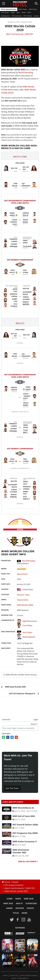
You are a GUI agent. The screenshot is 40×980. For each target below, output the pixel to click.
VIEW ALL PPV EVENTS (28, 862)
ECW (29, 13)
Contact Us (14, 975)
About (5, 975)
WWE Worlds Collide (25, 605)
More (24, 913)
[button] (20, 156)
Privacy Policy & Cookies (28, 975)
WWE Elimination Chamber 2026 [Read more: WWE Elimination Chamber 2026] (21, 851)
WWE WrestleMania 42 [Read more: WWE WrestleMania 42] (23, 808)
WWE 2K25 (8, 903)
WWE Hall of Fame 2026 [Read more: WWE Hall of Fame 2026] (24, 816)
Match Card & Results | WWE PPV (20, 34)
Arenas (36, 16)
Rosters (20, 908)
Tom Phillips (25, 626)
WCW (24, 13)
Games (9, 908)
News (18, 899)
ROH (18, 13)
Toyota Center (23, 600)
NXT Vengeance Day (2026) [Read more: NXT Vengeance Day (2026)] (25, 833)
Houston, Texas (23, 595)
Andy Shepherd (26, 637)
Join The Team (12, 788)
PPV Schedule (17, 16)
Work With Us (24, 978)
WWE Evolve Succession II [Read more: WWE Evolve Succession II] (25, 841)
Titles (16, 913)
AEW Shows (33, 9)
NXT (19, 569)
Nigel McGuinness (27, 621)
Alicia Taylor (24, 633)
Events (30, 908)
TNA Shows (5, 13)
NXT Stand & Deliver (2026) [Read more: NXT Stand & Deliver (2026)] (25, 825)
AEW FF (19, 903)
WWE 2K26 (29, 899)
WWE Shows (23, 9)
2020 (19, 579)
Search (14, 978)
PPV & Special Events (9, 9)
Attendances (5, 16)
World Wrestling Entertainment (26, 562)
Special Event (22, 574)
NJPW (13, 13)
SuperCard (31, 903)
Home (10, 899)
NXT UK (23, 569)
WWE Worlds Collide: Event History (20, 675)
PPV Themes (28, 16)
